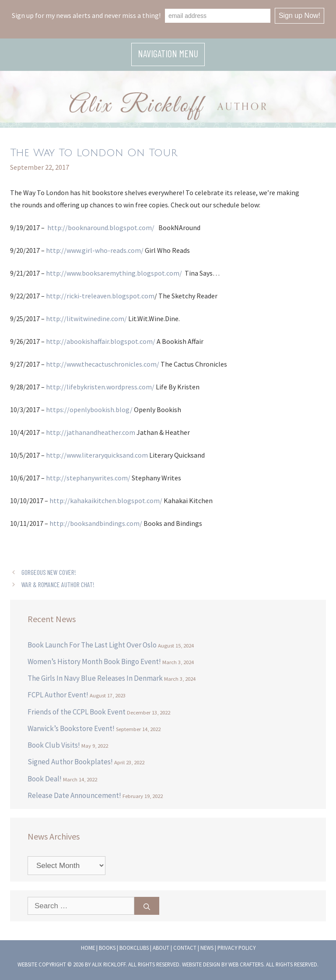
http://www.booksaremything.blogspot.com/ (114, 273)
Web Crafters (246, 964)
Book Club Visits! (54, 745)
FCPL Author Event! (58, 695)
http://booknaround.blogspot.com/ (101, 227)
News (207, 948)
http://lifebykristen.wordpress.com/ (100, 387)
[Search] (147, 906)
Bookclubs (134, 948)
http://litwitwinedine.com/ (86, 318)
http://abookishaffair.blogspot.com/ (101, 341)
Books (107, 948)
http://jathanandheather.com (91, 432)
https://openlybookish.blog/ (89, 409)
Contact (185, 948)
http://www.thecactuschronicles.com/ (103, 364)
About (161, 948)
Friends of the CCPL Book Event (77, 712)
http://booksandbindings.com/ (96, 523)
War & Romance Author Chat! (58, 584)
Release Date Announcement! (74, 795)
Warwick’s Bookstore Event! (71, 728)
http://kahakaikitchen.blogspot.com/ (106, 500)
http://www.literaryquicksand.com (97, 455)
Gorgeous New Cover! (49, 572)
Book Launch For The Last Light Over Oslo (92, 645)
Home (88, 948)
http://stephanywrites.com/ (88, 478)
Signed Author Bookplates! (70, 762)
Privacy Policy (236, 948)
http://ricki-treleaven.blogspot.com (100, 296)
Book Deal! (45, 779)
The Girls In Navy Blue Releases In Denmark (95, 678)
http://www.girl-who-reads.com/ (95, 250)
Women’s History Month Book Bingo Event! (94, 661)
